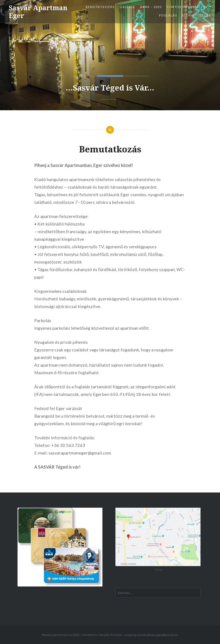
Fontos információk (187, 7)
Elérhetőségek (197, 15)
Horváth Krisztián (111, 635)
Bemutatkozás (100, 7)
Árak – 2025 (151, 7)
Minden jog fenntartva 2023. (61, 635)
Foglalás (168, 15)
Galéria (127, 7)
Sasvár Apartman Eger (38, 12)
